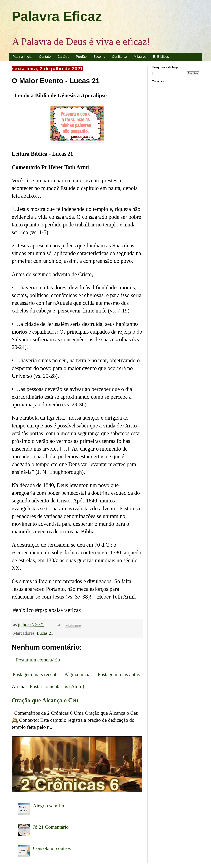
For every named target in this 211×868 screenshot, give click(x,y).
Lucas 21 (45, 633)
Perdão (81, 57)
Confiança (120, 57)
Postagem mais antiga (120, 674)
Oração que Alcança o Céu (45, 700)
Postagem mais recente (36, 674)
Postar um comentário (38, 660)
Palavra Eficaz (57, 16)
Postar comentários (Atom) (57, 686)
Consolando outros (52, 848)
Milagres (140, 57)
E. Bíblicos (161, 57)
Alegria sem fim (49, 806)
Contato (45, 57)
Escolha (99, 57)
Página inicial (22, 57)
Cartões (63, 57)
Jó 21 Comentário (51, 827)
